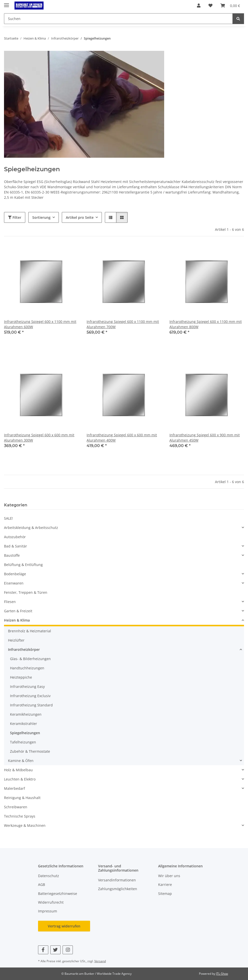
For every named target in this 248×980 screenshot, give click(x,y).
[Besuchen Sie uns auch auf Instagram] (68, 950)
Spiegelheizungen (25, 733)
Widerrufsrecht (51, 902)
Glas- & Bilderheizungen (30, 659)
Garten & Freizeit (18, 611)
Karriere (165, 885)
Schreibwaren (16, 807)
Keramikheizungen (26, 714)
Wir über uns (169, 876)
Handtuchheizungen (27, 668)
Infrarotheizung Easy (27, 687)
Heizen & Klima (17, 620)
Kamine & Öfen (21, 761)
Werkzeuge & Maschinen (25, 825)
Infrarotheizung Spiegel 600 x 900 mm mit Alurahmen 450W (205, 438)
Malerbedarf (15, 788)
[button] (199, 6)
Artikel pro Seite (80, 217)
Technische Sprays (20, 816)
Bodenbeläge (15, 574)
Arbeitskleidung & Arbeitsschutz (31, 528)
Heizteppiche (21, 677)
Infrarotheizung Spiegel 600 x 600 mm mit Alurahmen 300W (39, 438)
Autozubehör (15, 537)
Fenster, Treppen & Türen (26, 592)
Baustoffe (12, 555)
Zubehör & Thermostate (30, 751)
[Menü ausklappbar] (7, 3)
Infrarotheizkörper (24, 649)
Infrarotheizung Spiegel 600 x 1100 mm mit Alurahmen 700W (123, 324)
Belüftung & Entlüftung (23, 565)
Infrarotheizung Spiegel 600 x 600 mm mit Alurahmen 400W (122, 438)
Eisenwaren (14, 583)
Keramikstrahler (24, 724)
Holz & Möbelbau (18, 770)
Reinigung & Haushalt (22, 798)
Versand (100, 961)
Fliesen (10, 602)
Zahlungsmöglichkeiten (118, 889)
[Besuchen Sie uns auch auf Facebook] (43, 950)
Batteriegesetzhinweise (58, 894)
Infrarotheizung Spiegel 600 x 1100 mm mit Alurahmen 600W (40, 324)
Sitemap (165, 894)
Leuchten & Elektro (20, 779)
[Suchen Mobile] (118, 19)
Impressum (48, 911)
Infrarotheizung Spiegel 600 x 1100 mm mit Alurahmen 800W (206, 324)
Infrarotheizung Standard (31, 705)
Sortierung (41, 217)
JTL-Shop (222, 974)
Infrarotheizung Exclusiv (30, 696)
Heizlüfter (16, 640)
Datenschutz (49, 876)
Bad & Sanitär (16, 546)
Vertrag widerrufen (64, 926)
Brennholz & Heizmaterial (30, 631)
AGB (42, 885)
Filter (15, 217)
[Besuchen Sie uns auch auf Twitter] (55, 950)
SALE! (9, 518)
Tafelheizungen (23, 742)
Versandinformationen (117, 880)
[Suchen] (238, 19)
